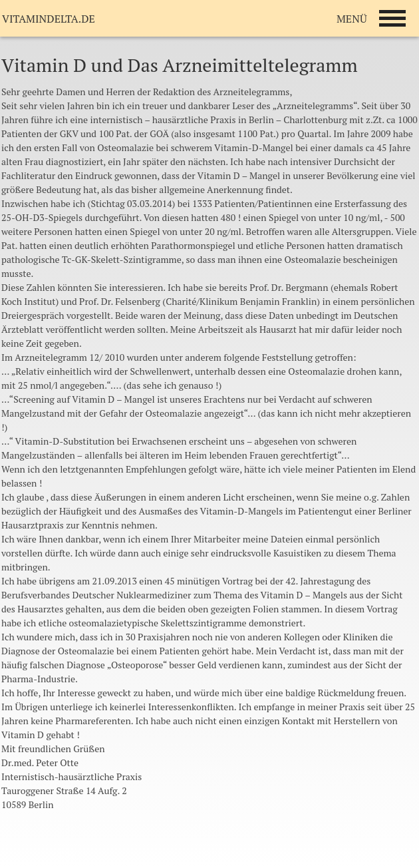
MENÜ (352, 19)
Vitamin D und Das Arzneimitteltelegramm (180, 65)
